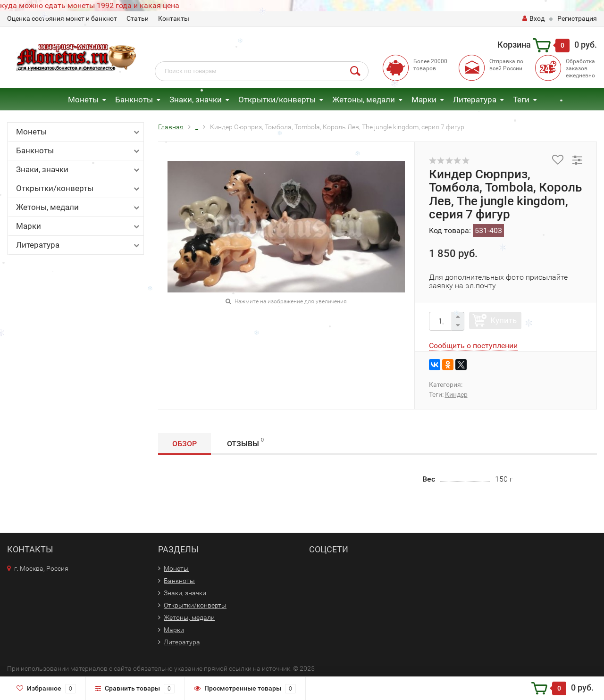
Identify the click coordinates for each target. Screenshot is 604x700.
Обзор (185, 444)
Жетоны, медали (364, 100)
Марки (424, 100)
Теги (521, 100)
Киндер (456, 394)
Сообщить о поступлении (473, 346)
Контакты (174, 18)
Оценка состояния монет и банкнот (62, 18)
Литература (79, 245)
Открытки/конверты (277, 100)
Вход (533, 18)
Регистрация (577, 18)
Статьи (138, 18)
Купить (503, 320)
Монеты (83, 100)
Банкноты (134, 100)
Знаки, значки (196, 100)
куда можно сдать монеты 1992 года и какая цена (90, 5)
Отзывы (245, 442)
